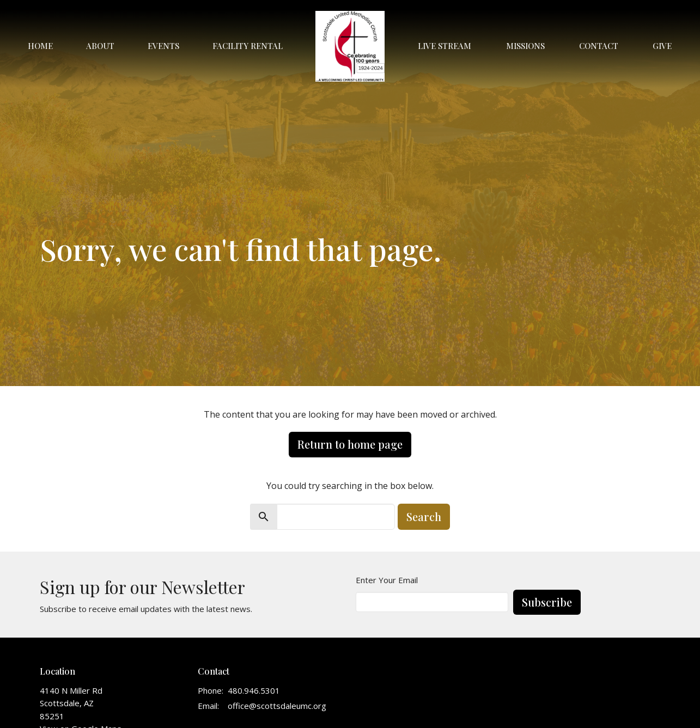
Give (662, 46)
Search (424, 516)
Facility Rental (248, 46)
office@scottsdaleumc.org (277, 706)
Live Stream (445, 46)
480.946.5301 (254, 690)
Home (40, 46)
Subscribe (547, 602)
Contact (599, 46)
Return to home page (350, 444)
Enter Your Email (387, 580)
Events (163, 46)
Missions (525, 46)
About (100, 46)
